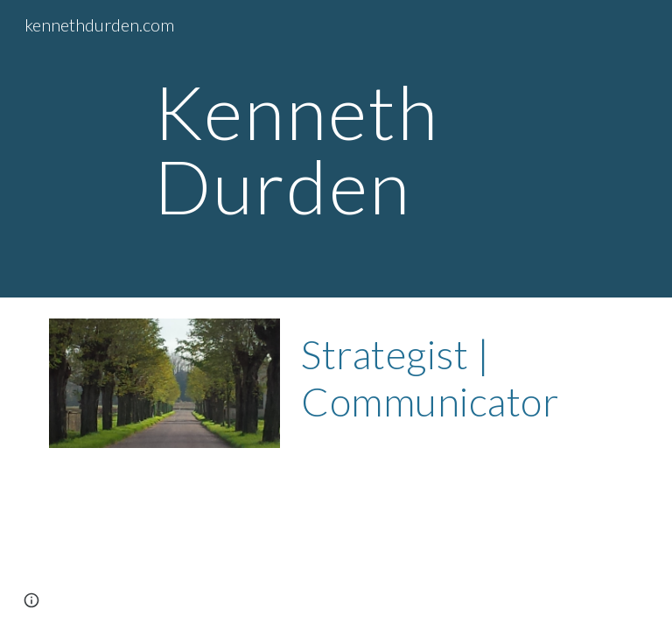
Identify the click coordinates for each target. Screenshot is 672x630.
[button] (31, 600)
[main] (360, 149)
